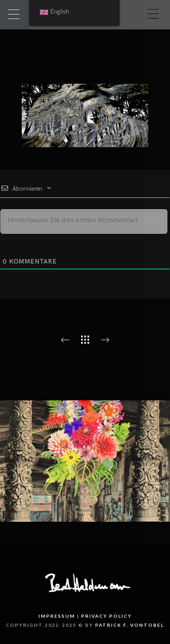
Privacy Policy (107, 616)
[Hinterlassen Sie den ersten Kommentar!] (84, 221)
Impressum (57, 616)
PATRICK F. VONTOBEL (130, 625)
